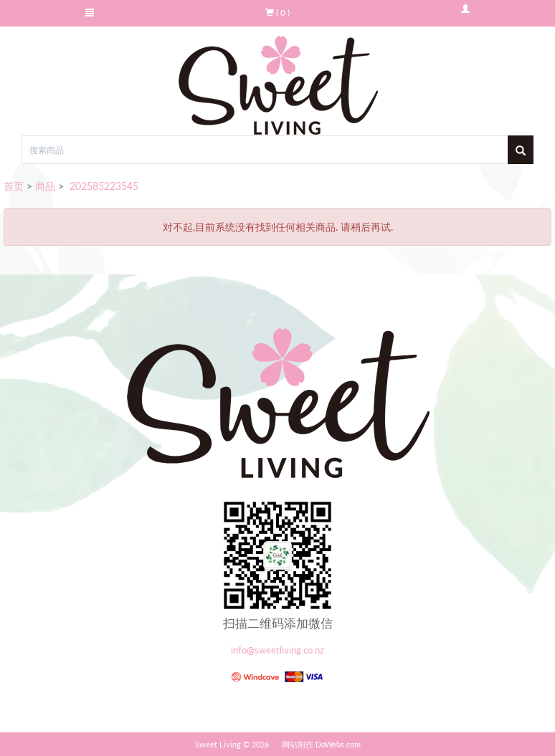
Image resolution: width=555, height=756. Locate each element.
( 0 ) (277, 13)
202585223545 (103, 186)
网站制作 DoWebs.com (321, 744)
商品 (45, 186)
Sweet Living (218, 744)
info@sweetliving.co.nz (277, 650)
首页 (14, 186)
